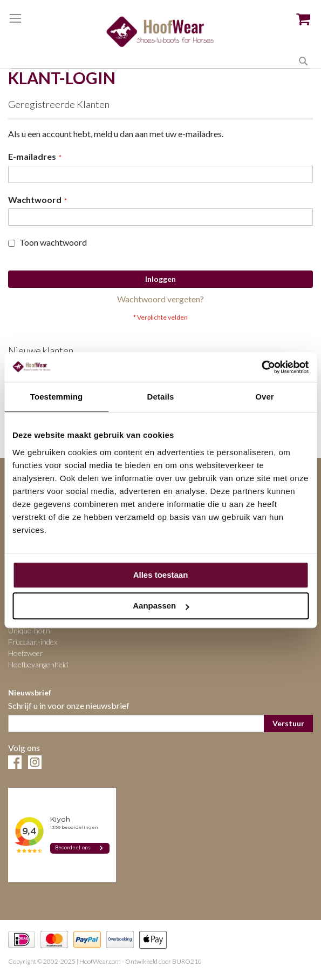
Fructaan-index (33, 642)
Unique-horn (29, 630)
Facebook (15, 762)
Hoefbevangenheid (38, 664)
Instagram (35, 762)
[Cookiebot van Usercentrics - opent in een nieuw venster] (261, 367)
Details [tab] (161, 397)
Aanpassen (161, 606)
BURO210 (187, 961)
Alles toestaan (161, 575)
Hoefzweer (26, 653)
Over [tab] (265, 397)
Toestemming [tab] (57, 397)
